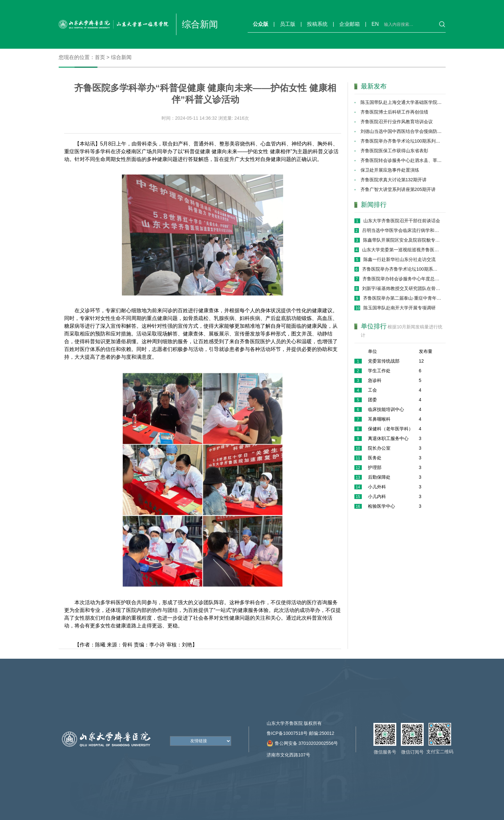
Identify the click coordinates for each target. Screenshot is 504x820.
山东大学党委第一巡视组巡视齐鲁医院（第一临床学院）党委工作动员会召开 (402, 250)
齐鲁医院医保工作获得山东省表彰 (394, 151)
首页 (100, 57)
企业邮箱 (350, 24)
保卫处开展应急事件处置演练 (390, 170)
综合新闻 (121, 57)
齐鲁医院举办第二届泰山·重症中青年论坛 (402, 298)
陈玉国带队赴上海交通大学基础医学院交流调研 (408, 102)
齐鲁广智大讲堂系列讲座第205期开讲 (398, 189)
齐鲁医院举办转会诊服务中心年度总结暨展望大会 (402, 279)
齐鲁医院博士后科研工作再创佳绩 (394, 112)
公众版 (261, 24)
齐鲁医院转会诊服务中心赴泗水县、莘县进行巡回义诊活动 (419, 160)
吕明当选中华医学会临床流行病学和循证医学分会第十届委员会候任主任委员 (402, 230)
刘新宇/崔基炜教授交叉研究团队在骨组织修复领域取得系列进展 (402, 288)
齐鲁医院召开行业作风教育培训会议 (397, 122)
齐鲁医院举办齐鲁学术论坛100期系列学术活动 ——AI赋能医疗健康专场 (402, 269)
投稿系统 (317, 24)
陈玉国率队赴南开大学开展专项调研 (400, 308)
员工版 (288, 24)
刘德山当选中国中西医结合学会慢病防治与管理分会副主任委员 (424, 131)
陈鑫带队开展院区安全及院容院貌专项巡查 (402, 240)
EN (375, 24)
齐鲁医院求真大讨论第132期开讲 (394, 180)
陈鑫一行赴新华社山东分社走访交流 (400, 259)
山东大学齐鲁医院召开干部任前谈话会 (402, 221)
